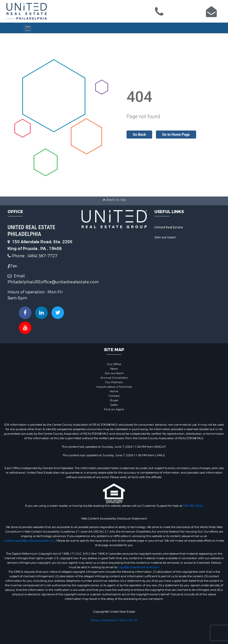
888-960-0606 (193, 506)
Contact (114, 396)
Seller (114, 405)
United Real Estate (169, 227)
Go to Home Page (176, 135)
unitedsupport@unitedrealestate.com (30, 541)
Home (114, 391)
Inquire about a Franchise (114, 387)
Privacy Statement (104, 620)
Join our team (165, 237)
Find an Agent (114, 409)
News (114, 369)
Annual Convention (114, 378)
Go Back (139, 135)
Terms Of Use (128, 620)
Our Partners (114, 382)
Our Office (114, 364)
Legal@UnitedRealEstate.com (139, 567)
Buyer (114, 400)
